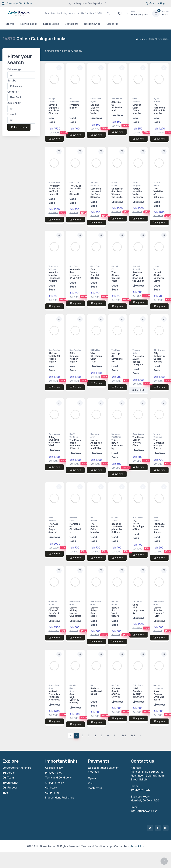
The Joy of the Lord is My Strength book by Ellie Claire (75, 193)
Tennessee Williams (53, 268)
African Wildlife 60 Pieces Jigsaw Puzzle (54, 359)
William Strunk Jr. (158, 435)
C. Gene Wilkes (115, 519)
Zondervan (137, 601)
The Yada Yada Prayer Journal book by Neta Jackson (53, 532)
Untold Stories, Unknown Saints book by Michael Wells (159, 281)
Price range (14, 69)
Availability (14, 103)
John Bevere (54, 434)
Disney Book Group (75, 603)
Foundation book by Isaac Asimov (159, 528)
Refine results (19, 127)
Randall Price (115, 268)
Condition (13, 92)
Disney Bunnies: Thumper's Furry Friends (159, 613)
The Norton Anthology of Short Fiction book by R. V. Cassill (138, 529)
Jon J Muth (117, 99)
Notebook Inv (136, 846)
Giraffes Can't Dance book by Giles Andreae (137, 112)
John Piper (96, 266)
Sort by (12, 81)
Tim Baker (116, 350)
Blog (5, 793)
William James (157, 184)
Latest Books (51, 24)
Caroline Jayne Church (73, 688)
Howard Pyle (54, 182)
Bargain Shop (92, 24)
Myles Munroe (157, 100)
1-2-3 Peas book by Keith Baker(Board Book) (138, 694)
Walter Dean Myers (96, 100)
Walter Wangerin (137, 184)
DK (92, 685)
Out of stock (138, 390)
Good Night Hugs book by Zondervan (138, 612)
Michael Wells (157, 268)
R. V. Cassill (138, 518)
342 (133, 736)
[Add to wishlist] (59, 68)
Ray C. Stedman (74, 435)
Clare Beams (138, 434)
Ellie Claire (74, 182)
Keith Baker (138, 685)
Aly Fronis (116, 685)
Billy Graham (159, 350)
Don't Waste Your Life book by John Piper (95, 276)
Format (12, 114)
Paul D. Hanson (94, 519)
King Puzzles (54, 350)
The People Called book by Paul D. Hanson (95, 531)
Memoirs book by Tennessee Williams (54, 277)
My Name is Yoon (75, 106)
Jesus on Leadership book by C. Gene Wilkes (117, 529)
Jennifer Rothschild (95, 184)
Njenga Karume (52, 100)
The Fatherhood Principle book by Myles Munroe (159, 112)
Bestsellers (72, 24)
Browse (10, 24)
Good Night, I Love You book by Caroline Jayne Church (74, 703)
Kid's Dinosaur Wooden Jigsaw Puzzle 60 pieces (75, 360)
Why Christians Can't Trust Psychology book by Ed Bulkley (96, 362)
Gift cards (112, 24)
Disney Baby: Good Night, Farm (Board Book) (94, 616)
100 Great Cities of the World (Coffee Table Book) (54, 615)
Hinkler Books (115, 603)
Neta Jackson (52, 519)
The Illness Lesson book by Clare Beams (138, 443)
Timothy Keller (136, 351)
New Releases (29, 24)
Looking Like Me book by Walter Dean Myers (95, 112)
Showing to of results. (64, 51)
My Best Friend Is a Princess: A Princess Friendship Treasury (54, 698)
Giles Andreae (136, 100)
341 (124, 736)
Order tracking (155, 3)
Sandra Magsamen (158, 687)
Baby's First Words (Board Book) (115, 613)
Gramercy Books (53, 603)
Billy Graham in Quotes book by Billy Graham (159, 360)
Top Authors (26, 3)
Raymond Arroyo (95, 435)
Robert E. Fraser (74, 519)
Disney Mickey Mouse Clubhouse (75, 612)
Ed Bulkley (95, 350)
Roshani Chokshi (136, 268)
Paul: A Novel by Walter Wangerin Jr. (138, 194)
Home (140, 39)
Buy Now (54, 139)
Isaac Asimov (157, 519)
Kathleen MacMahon (116, 435)
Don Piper (74, 266)
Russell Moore (115, 184)
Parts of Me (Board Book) (96, 691)
